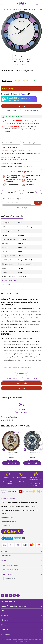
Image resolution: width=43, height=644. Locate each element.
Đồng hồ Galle (10, 579)
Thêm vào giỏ (11, 463)
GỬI (38, 203)
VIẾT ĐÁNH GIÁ (22, 413)
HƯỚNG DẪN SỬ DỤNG (10, 281)
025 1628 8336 (5, 151)
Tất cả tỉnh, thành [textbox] (8, 143)
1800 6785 (21, 481)
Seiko (20, 223)
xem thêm (16, 100)
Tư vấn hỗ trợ (9, 530)
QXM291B (11, 455)
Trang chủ (4, 10)
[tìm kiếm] (37, 4)
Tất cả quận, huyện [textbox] (29, 143)
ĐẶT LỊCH (22, 207)
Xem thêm (21, 374)
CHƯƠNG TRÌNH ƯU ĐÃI (13, 117)
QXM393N (32, 455)
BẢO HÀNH (6, 285)
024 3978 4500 (5, 157)
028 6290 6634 (5, 163)
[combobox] (11, 143)
